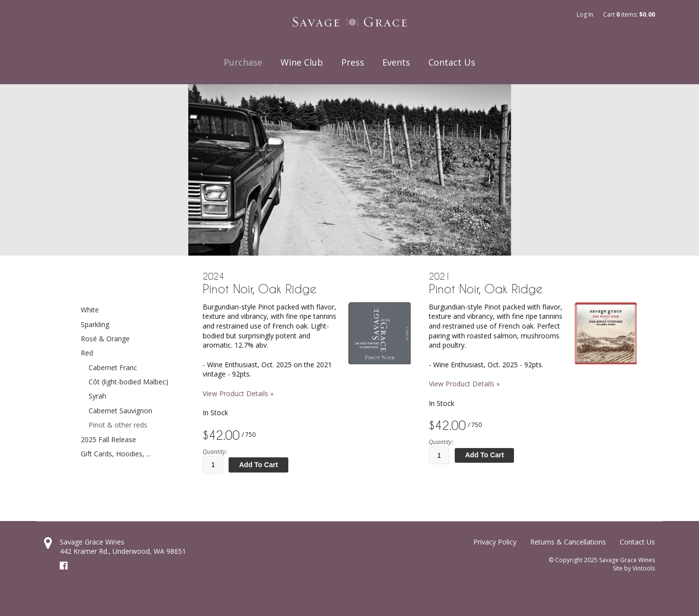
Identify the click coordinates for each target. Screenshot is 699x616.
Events (396, 62)
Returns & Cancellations (568, 542)
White (90, 310)
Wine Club (302, 62)
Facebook (64, 566)
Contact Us (452, 62)
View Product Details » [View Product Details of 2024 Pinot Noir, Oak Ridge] (238, 393)
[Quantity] (213, 465)
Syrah (97, 396)
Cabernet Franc (113, 367)
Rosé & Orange (105, 339)
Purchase (243, 62)
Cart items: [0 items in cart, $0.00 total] (629, 14)
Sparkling (95, 324)
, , (123, 551)
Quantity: (215, 452)
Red (87, 353)
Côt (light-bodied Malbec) (128, 382)
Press (353, 62)
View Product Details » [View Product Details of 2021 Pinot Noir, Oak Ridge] (464, 384)
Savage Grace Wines (92, 542)
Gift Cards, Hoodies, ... (116, 454)
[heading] (307, 284)
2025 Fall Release (108, 439)
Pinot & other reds (118, 425)
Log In (585, 14)
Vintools (644, 568)
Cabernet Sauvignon (120, 411)
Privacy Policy (495, 542)
